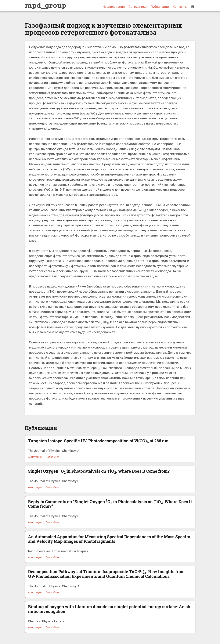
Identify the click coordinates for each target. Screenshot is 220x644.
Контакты (180, 7)
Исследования (114, 7)
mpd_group (46, 5)
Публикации (160, 7)
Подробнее (52, 457)
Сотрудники (138, 7)
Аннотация (35, 457)
